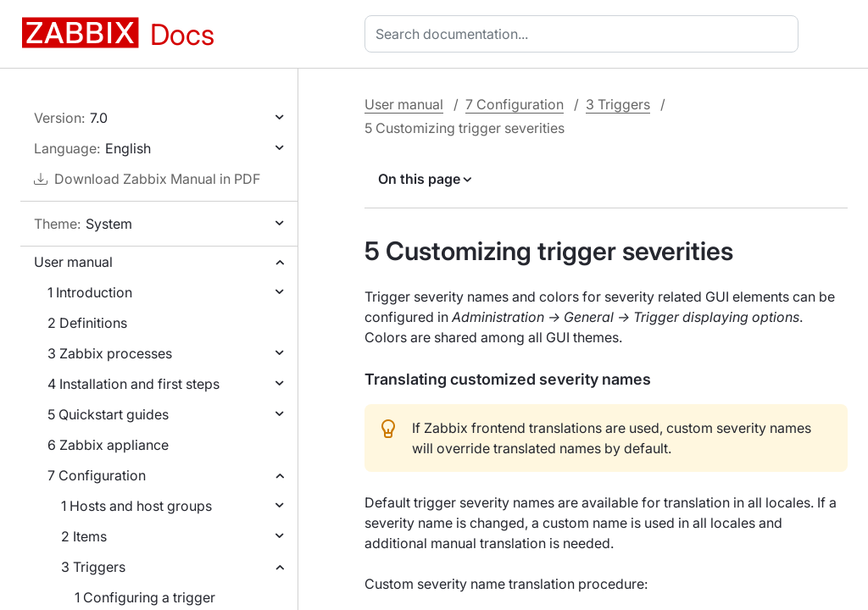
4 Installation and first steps (134, 384)
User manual (73, 262)
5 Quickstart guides (108, 414)
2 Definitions (87, 323)
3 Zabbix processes (110, 353)
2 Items (84, 536)
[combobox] (585, 34)
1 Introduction (90, 292)
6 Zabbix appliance (108, 445)
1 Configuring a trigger (145, 597)
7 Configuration (97, 475)
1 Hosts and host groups (136, 506)
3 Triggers (93, 567)
